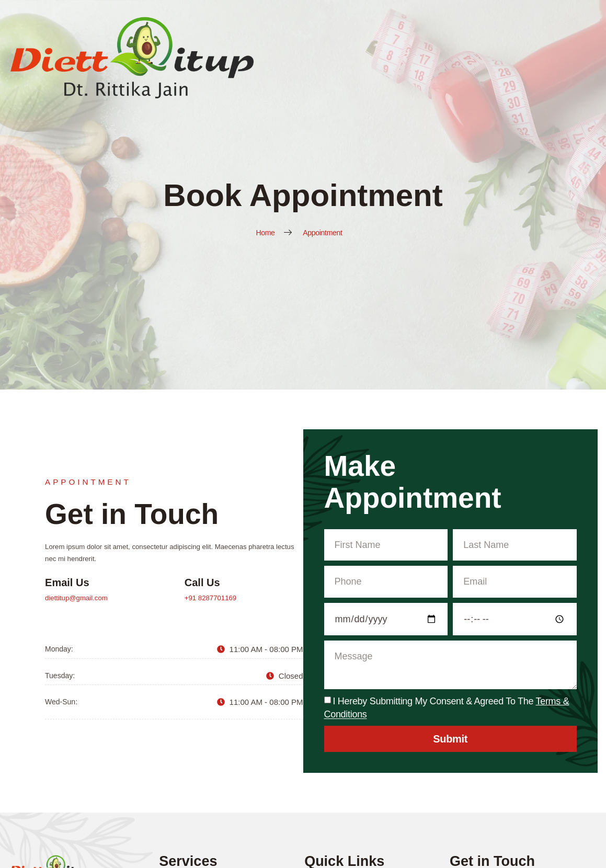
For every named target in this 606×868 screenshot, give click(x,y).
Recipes (422, 27)
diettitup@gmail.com (373, 601)
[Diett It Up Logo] (45, 28)
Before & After (480, 27)
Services (376, 27)
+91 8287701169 (509, 601)
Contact (584, 27)
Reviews (538, 27)
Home (295, 27)
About (332, 27)
